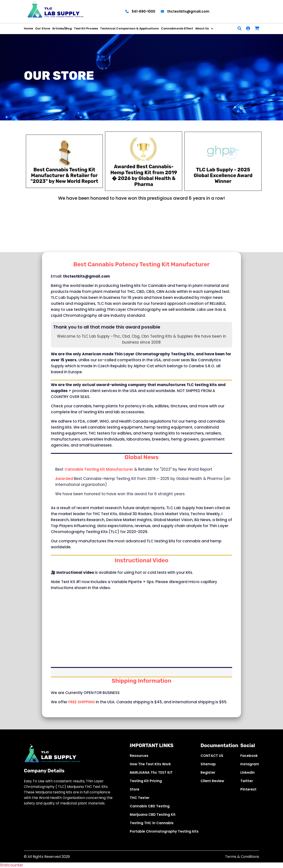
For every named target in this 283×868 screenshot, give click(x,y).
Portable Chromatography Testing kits (164, 831)
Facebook (249, 756)
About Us (202, 28)
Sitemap (208, 764)
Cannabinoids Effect (177, 28)
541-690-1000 (140, 11)
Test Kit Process (86, 28)
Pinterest (248, 789)
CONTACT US (212, 756)
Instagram (250, 764)
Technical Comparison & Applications (129, 28)
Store (135, 789)
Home (28, 28)
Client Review (212, 781)
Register (208, 772)
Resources (139, 756)
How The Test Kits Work (150, 764)
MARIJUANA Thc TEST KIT (151, 772)
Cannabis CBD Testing (150, 806)
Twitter (247, 781)
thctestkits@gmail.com (185, 11)
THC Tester (140, 798)
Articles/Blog (62, 28)
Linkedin (248, 772)
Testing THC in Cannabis (152, 823)
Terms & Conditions (242, 857)
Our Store (43, 28)
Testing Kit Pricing (146, 781)
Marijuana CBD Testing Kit (153, 815)
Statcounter (11, 865)
